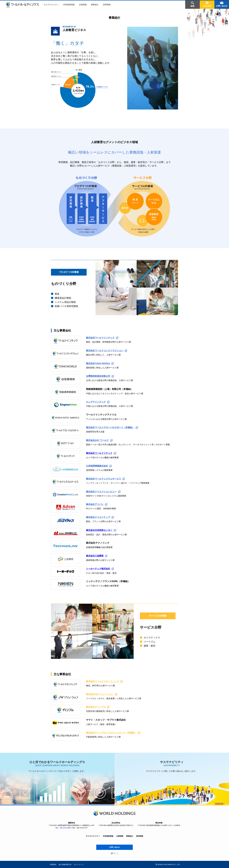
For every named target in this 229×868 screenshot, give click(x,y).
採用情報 (107, 5)
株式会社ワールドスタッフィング (105, 681)
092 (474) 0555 (65, 828)
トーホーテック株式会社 (101, 569)
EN (117, 853)
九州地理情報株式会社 (100, 466)
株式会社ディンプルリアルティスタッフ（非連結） (115, 733)
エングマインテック (98, 402)
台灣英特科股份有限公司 (101, 376)
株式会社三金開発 (97, 556)
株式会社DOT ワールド (100, 440)
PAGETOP (219, 804)
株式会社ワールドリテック (102, 453)
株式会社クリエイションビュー (104, 492)
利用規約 (53, 864)
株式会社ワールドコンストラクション (108, 351)
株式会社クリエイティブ (101, 517)
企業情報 (83, 5)
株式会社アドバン (97, 504)
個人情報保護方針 (65, 864)
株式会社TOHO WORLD (101, 363)
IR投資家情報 (69, 5)
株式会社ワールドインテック (103, 338)
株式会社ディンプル (98, 707)
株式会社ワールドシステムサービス (107, 479)
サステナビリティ (51, 5)
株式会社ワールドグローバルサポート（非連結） (114, 427)
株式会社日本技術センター (102, 530)
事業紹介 (95, 5)
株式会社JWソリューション (103, 694)
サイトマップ (79, 864)
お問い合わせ (114, 847)
